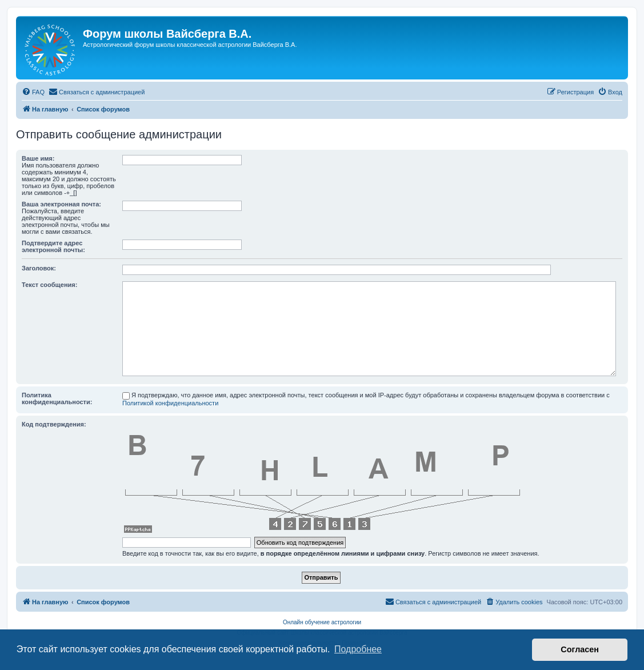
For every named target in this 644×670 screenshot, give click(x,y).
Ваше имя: (38, 158)
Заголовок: (39, 268)
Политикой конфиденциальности (170, 403)
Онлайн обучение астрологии (322, 622)
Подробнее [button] (358, 649)
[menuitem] (33, 92)
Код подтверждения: (54, 424)
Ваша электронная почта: (61, 204)
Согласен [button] (580, 649)
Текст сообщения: (49, 285)
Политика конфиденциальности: (57, 398)
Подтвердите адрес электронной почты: (53, 246)
